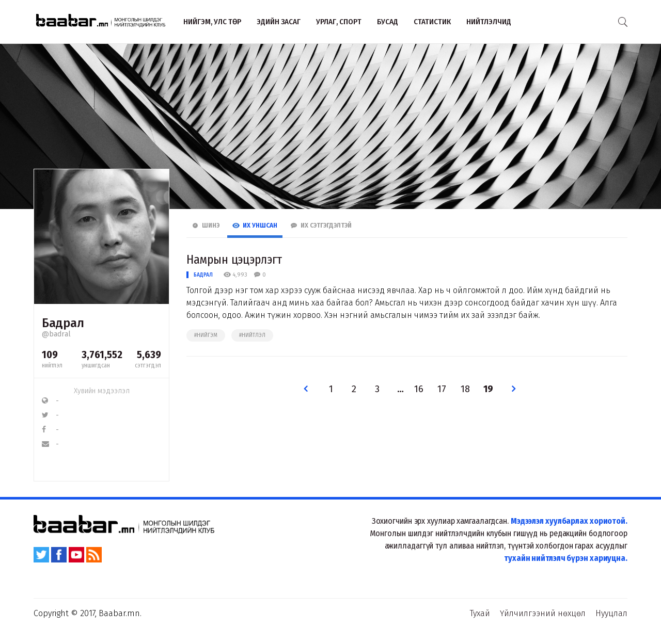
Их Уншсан (255, 226)
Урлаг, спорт (339, 22)
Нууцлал (611, 613)
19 (488, 389)
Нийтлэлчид (489, 22)
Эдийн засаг (279, 22)
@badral (56, 334)
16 (419, 389)
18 (465, 389)
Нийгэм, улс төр (212, 22)
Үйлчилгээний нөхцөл (543, 613)
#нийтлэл (252, 335)
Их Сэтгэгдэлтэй (321, 226)
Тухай (480, 613)
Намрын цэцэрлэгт (234, 260)
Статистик (432, 22)
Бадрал (203, 275)
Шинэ (206, 226)
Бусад (388, 22)
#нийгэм (206, 335)
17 (442, 389)
